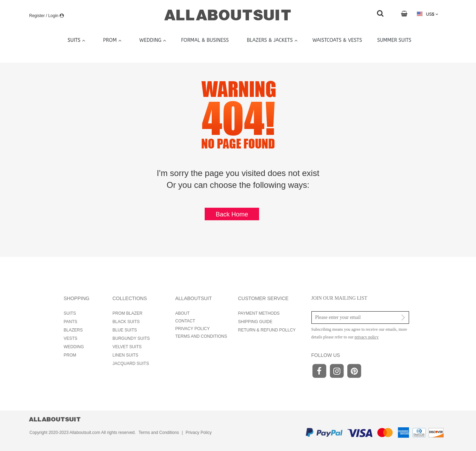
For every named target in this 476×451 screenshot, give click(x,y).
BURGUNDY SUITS (131, 338)
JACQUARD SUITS (131, 364)
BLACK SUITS (126, 322)
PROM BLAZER (128, 313)
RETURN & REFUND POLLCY (267, 330)
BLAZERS (73, 330)
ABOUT (183, 313)
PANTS (71, 322)
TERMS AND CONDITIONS (201, 336)
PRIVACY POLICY (193, 329)
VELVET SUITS (127, 347)
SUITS (70, 313)
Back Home (232, 214)
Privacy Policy (199, 433)
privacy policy (367, 337)
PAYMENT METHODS (259, 313)
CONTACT (185, 321)
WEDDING (74, 347)
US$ (427, 14)
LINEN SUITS (126, 355)
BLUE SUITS (125, 330)
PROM (70, 355)
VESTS (71, 338)
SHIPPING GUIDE (255, 322)
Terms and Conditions (159, 433)
